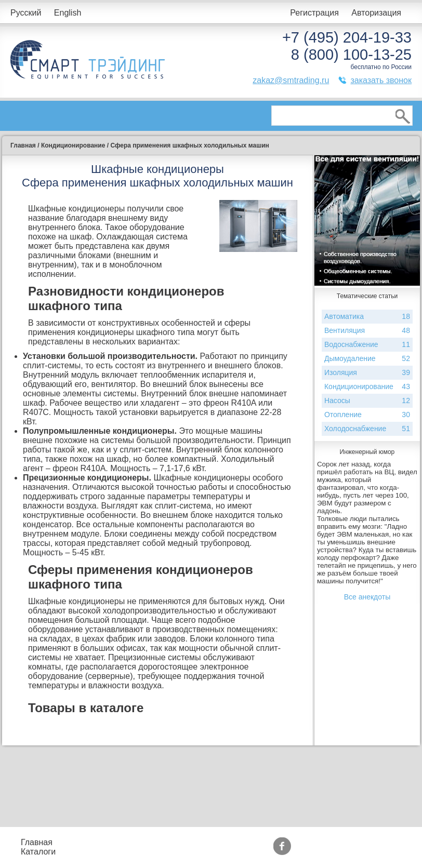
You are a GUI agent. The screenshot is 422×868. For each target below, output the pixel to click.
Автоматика (367, 317)
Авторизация (376, 13)
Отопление (367, 415)
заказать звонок (381, 80)
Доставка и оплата (181, 856)
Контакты (94, 856)
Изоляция (367, 373)
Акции (261, 842)
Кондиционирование (367, 387)
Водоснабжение (367, 345)
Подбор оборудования (173, 842)
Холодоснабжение (367, 429)
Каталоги (38, 852)
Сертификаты (275, 852)
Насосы (367, 401)
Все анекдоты (367, 597)
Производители (353, 838)
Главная (37, 842)
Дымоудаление (367, 359)
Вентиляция (367, 331)
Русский (26, 13)
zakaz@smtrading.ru (291, 80)
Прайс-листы (90, 842)
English (68, 13)
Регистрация (314, 13)
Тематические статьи (350, 852)
